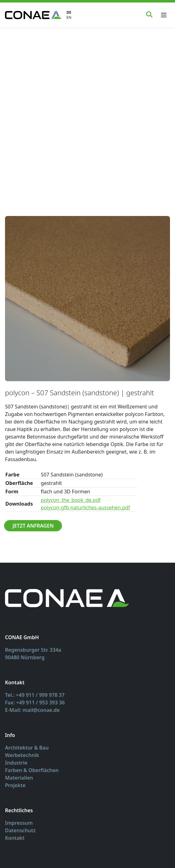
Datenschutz (20, 830)
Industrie (16, 763)
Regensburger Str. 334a (33, 650)
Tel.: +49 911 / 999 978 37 (35, 695)
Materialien (19, 778)
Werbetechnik (22, 755)
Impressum (19, 823)
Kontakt (15, 838)
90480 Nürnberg (25, 657)
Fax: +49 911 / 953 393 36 (35, 702)
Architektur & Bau (27, 748)
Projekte (15, 785)
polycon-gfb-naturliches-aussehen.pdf (85, 508)
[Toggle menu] (164, 15)
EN (69, 18)
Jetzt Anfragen (33, 526)
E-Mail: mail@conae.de (32, 710)
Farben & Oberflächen (32, 770)
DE (69, 13)
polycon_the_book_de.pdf (71, 500)
